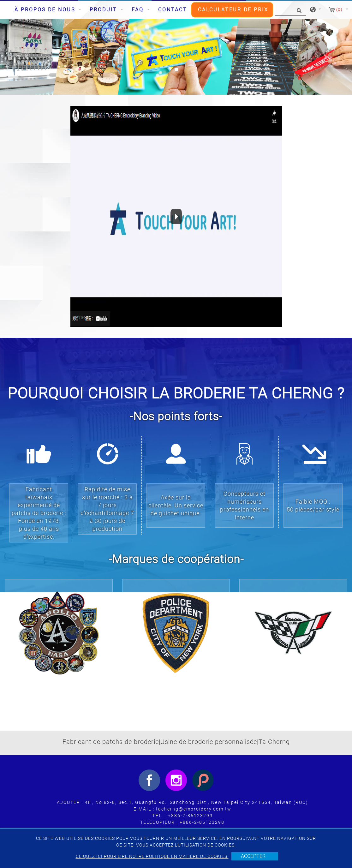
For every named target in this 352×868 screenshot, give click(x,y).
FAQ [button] (139, 10)
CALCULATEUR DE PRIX (233, 10)
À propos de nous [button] (46, 10)
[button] (26, 57)
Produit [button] (104, 10)
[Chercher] (290, 10)
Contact (173, 10)
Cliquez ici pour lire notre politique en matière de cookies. (152, 856)
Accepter (253, 856)
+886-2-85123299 (190, 816)
